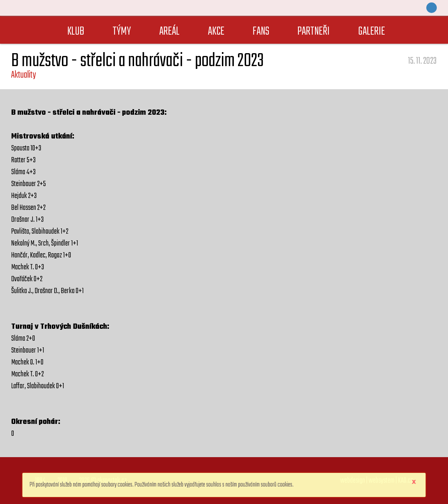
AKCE (216, 32)
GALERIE (372, 32)
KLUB (76, 32)
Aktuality (23, 75)
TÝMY (122, 32)
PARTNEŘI (314, 32)
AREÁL (169, 32)
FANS (261, 32)
